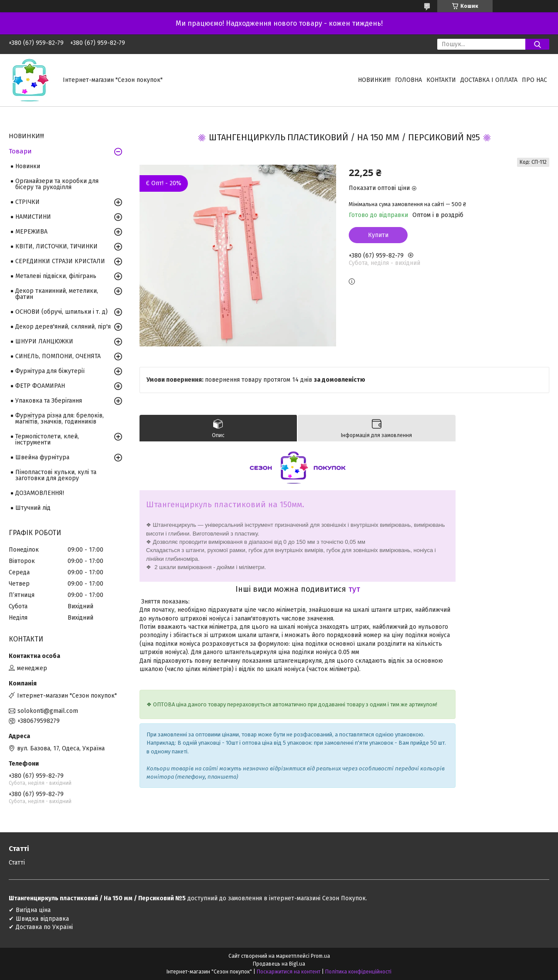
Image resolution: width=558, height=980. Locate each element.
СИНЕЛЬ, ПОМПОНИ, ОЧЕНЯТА (58, 356)
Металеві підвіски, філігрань (56, 276)
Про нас (534, 80)
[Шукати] (537, 44)
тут (354, 589)
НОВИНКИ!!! (374, 80)
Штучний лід (33, 508)
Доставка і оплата (489, 80)
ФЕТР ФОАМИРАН (40, 386)
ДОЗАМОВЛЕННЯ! (40, 493)
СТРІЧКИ (27, 202)
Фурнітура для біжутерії (50, 371)
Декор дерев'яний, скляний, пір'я (63, 327)
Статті (17, 863)
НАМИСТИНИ (33, 217)
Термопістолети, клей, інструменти (47, 439)
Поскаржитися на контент (289, 972)
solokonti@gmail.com (48, 711)
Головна (408, 80)
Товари (20, 151)
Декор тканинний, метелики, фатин (57, 294)
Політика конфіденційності (358, 972)
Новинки (28, 166)
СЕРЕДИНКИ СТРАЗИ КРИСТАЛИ (60, 261)
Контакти (441, 80)
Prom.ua (320, 956)
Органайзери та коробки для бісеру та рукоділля (57, 184)
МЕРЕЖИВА (31, 232)
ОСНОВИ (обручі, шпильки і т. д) (61, 312)
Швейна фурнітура (42, 457)
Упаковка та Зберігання (49, 401)
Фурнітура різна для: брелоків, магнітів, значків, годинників (60, 419)
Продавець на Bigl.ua (279, 964)
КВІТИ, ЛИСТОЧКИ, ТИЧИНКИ (56, 246)
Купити (378, 235)
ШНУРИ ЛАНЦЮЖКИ (44, 341)
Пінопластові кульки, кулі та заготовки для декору (56, 475)
